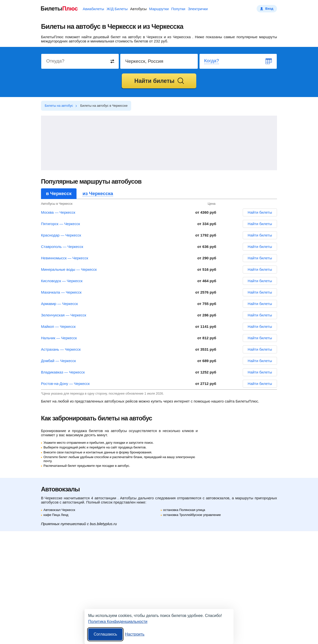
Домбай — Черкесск (58, 361)
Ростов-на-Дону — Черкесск (65, 384)
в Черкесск (59, 193)
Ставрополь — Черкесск (62, 247)
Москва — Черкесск (58, 212)
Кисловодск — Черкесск (62, 281)
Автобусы (139, 9)
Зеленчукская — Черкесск (64, 315)
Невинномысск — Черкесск (65, 258)
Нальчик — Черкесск (59, 338)
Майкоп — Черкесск (58, 326)
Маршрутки (159, 9)
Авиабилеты (93, 9)
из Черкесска (98, 193)
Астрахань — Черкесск (61, 349)
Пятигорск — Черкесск (60, 224)
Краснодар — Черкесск (61, 235)
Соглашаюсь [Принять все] (105, 634)
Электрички (198, 9)
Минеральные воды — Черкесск (69, 269)
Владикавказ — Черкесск (63, 372)
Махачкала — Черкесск (61, 292)
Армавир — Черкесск (59, 304)
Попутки (178, 9)
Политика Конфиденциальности (118, 622)
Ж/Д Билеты (117, 9)
